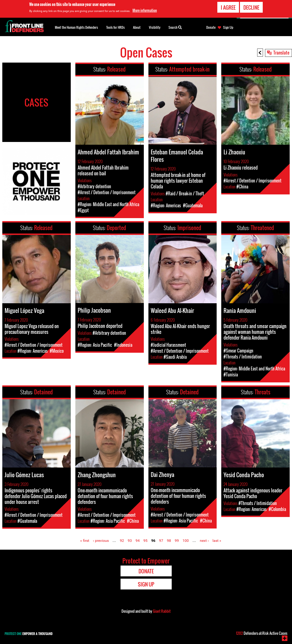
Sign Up (228, 27)
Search (175, 27)
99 (177, 541)
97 (161, 541)
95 (145, 541)
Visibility (155, 27)
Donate (211, 27)
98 (169, 541)
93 (130, 541)
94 (138, 541)
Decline (251, 7)
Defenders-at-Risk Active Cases (262, 633)
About (137, 27)
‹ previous (101, 541)
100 (186, 541)
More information (145, 10)
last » (217, 541)
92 (122, 541)
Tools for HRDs (115, 27)
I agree (228, 7)
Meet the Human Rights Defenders (76, 27)
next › (204, 541)
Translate (281, 52)
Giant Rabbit (162, 611)
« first (85, 541)
